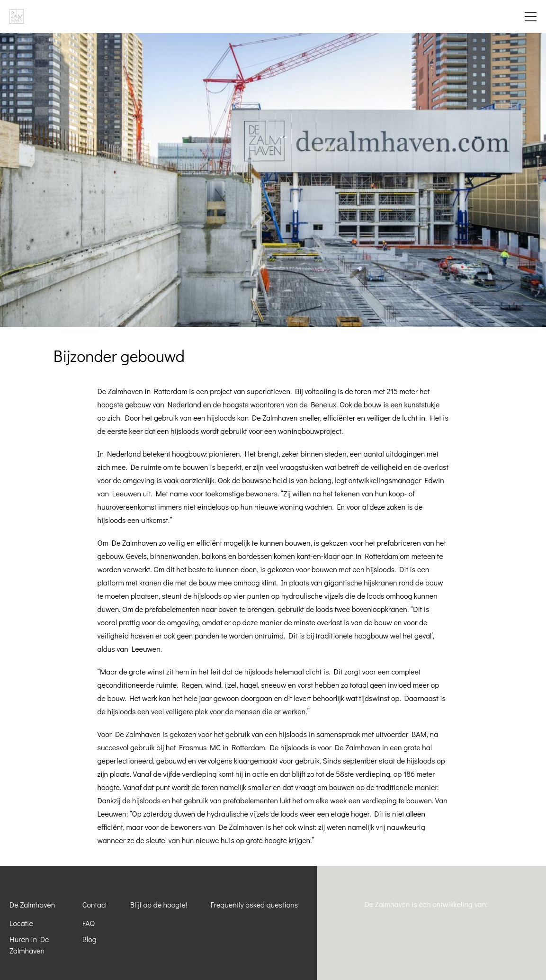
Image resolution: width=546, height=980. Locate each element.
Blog (90, 939)
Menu (531, 17)
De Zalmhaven (32, 904)
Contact (95, 904)
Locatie (21, 923)
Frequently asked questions (254, 904)
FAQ (89, 923)
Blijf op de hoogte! (159, 904)
